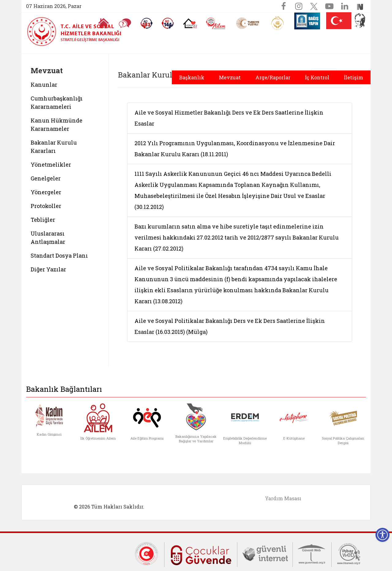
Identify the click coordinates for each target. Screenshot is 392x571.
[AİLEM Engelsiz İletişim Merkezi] (216, 23)
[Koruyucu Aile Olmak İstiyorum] (190, 23)
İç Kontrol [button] (317, 77)
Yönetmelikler (51, 164)
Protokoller (46, 206)
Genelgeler (46, 178)
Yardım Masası (283, 498)
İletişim (354, 77)
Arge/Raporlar (273, 77)
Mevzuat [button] (230, 77)
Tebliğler (43, 220)
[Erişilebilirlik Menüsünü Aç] (383, 535)
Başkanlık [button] (192, 77)
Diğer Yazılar (48, 269)
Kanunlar (44, 85)
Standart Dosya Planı (59, 255)
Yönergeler (46, 192)
